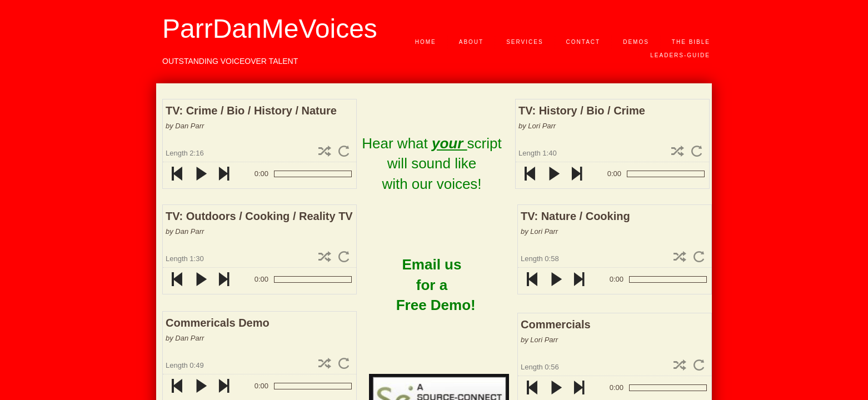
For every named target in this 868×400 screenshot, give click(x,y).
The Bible (691, 42)
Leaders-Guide (680, 55)
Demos (636, 42)
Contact (583, 42)
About (471, 42)
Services (525, 42)
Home (426, 42)
